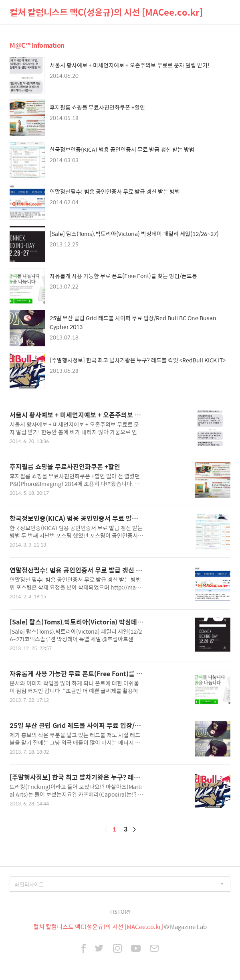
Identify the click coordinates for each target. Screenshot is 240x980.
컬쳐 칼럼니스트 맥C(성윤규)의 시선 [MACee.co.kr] (106, 12)
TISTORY (120, 912)
